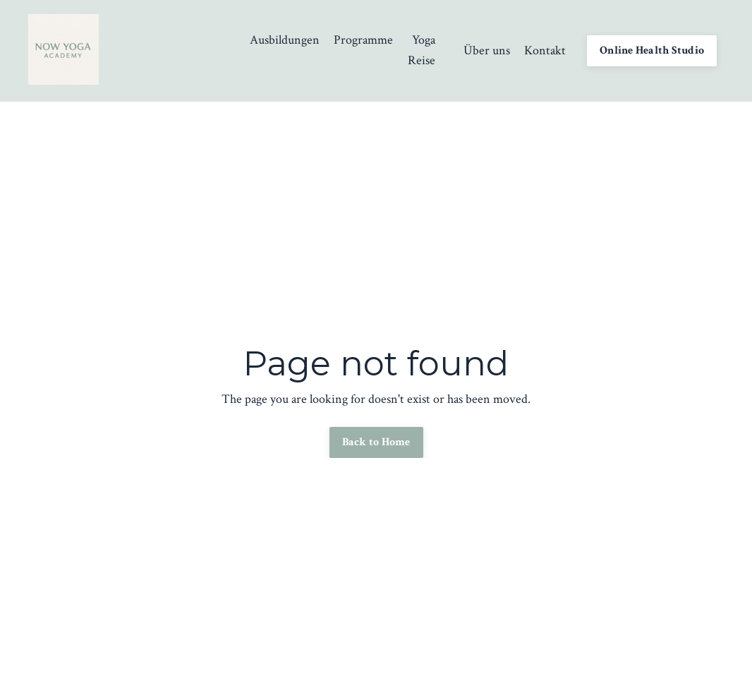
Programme (363, 40)
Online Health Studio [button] (652, 50)
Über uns (487, 50)
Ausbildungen (285, 40)
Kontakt (545, 50)
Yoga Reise (422, 50)
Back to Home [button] (376, 442)
